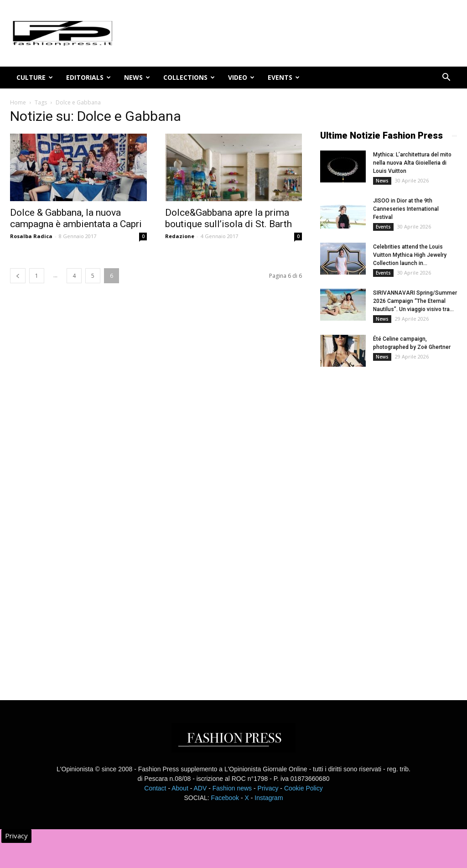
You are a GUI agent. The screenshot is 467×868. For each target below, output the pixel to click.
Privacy (268, 788)
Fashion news (232, 788)
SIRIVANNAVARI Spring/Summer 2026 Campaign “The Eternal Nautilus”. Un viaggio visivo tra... (415, 301)
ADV (200, 788)
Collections (189, 77)
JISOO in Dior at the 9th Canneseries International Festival (406, 209)
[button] (446, 78)
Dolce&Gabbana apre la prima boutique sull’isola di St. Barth (228, 218)
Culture (35, 77)
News (137, 77)
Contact (155, 788)
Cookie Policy (304, 788)
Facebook (225, 798)
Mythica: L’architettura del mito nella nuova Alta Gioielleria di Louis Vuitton (412, 163)
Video (241, 77)
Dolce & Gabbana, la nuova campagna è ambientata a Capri (76, 218)
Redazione (180, 236)
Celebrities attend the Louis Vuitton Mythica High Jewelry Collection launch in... (410, 255)
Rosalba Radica (31, 236)
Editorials (88, 77)
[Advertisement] (389, 525)
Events (284, 77)
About (180, 788)
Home (18, 102)
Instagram (269, 798)
